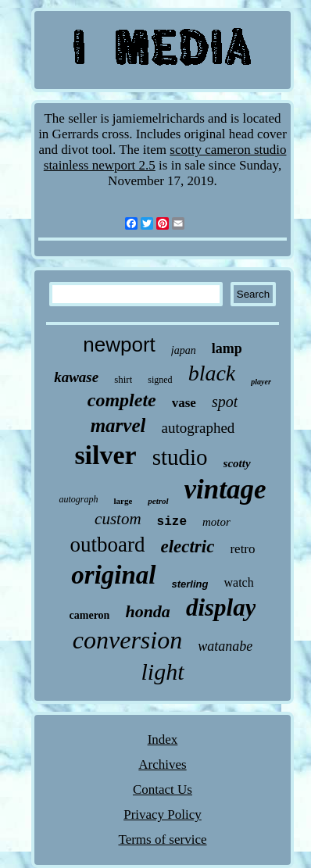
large (123, 501)
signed (160, 380)
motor (216, 522)
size (172, 522)
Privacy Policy (163, 814)
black (212, 373)
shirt (123, 379)
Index (163, 739)
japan (184, 350)
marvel (118, 425)
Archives (162, 764)
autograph (78, 499)
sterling (190, 584)
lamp (227, 348)
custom (118, 519)
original (113, 575)
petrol (158, 501)
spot (225, 402)
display (221, 607)
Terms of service (162, 839)
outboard (107, 545)
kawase (76, 377)
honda (147, 611)
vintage (225, 489)
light (162, 672)
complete (122, 400)
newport (119, 345)
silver (105, 455)
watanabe (225, 646)
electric (187, 547)
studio (180, 457)
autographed (198, 428)
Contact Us (163, 789)
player (261, 382)
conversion (127, 640)
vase (184, 403)
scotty (237, 463)
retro (242, 549)
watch (238, 582)
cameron (90, 615)
